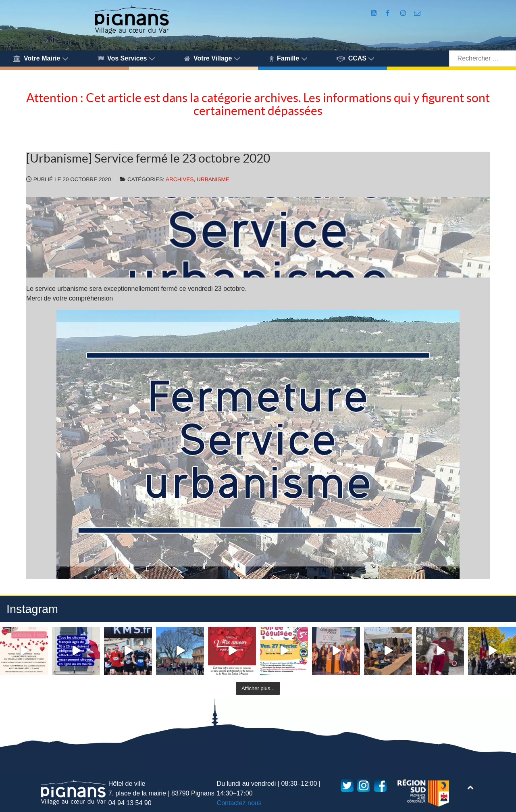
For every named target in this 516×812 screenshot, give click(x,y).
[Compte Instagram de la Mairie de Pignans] (404, 13)
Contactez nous (239, 803)
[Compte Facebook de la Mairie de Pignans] (389, 13)
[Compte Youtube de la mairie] (375, 13)
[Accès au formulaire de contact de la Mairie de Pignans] (417, 13)
